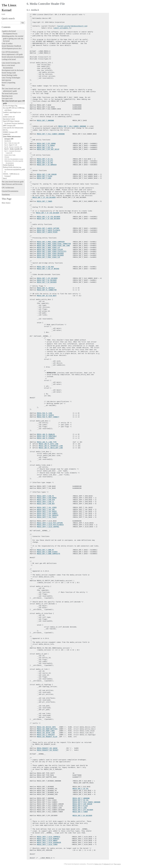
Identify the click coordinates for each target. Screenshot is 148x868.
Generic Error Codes (10, 155)
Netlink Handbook (9, 165)
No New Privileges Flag (10, 106)
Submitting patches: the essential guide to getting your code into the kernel (12, 39)
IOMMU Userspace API (10, 132)
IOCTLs (6, 130)
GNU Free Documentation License (14, 159)
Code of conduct (7, 43)
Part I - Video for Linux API (12, 143)
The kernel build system (10, 93)
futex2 (5, 178)
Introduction (8, 141)
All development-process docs (12, 48)
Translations (6, 195)
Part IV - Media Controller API (13, 149)
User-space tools (7, 98)
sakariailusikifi (62, 28)
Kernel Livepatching (8, 83)
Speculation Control (9, 119)
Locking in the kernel (9, 59)
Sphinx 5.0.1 (98, 864)
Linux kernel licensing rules (11, 63)
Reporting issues (7, 96)
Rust (3, 85)
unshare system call (9, 117)
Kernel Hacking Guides (9, 75)
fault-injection (6, 80)
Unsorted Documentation (10, 191)
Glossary (7, 157)
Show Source (6, 203)
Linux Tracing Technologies (11, 78)
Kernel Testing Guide (9, 73)
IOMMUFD (7, 134)
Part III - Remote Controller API (13, 147)
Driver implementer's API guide (12, 54)
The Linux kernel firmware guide (13, 182)
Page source (117, 864)
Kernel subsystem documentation (13, 57)
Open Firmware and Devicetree (12, 184)
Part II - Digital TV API (11, 145)
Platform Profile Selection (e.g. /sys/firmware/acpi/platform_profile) (14, 169)
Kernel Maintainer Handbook (11, 46)
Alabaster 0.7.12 (108, 864)
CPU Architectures (8, 188)
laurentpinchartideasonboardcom (72, 26)
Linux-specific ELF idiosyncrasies (13, 128)
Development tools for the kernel (13, 70)
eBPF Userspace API (9, 125)
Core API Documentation (10, 52)
